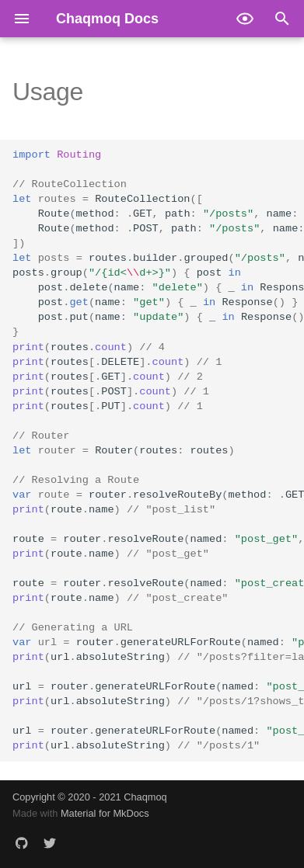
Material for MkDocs (105, 813)
